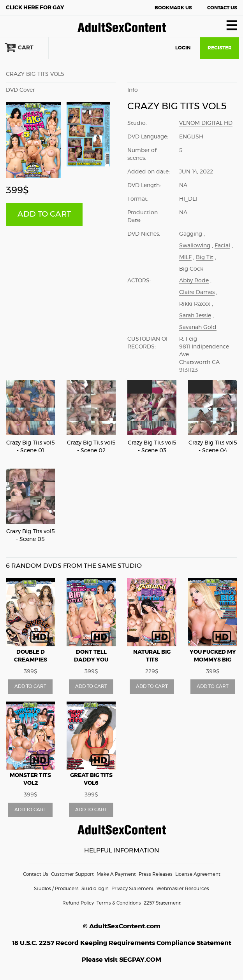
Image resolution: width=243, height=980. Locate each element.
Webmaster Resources (183, 889)
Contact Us (222, 8)
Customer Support (72, 874)
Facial (222, 246)
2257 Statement (162, 903)
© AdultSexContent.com (122, 926)
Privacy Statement (133, 889)
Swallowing (195, 246)
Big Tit (205, 257)
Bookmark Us (173, 8)
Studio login (95, 889)
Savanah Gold (198, 327)
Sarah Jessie (195, 316)
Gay (35, 8)
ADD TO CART (44, 214)
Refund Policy (78, 903)
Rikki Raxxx (195, 304)
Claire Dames (197, 292)
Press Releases (156, 874)
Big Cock (191, 269)
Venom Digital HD (206, 123)
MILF (185, 257)
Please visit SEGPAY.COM (121, 960)
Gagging (191, 234)
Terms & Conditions (119, 903)
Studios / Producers (56, 889)
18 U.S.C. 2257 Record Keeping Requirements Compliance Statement (122, 943)
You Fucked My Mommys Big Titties (213, 660)
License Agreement (198, 874)
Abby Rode (194, 281)
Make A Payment (116, 874)
